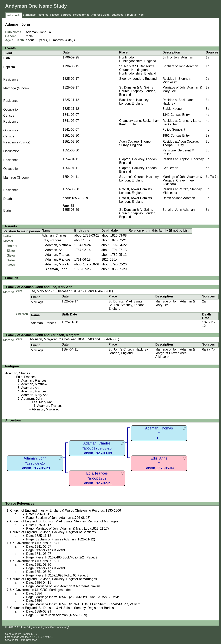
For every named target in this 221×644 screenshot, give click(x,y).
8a (208, 189)
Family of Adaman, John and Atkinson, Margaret (43, 335)
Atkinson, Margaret (43, 339)
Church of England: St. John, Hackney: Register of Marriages (53, 579)
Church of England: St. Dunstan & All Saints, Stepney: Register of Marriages (64, 521)
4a (208, 115)
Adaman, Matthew (58, 245)
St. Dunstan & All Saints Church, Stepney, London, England (138, 91)
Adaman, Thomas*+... (159, 433)
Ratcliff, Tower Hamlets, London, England (136, 191)
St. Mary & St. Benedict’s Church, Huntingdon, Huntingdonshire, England (138, 70)
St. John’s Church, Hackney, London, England (139, 179)
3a (208, 100)
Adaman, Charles (54, 235)
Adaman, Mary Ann (59, 264)
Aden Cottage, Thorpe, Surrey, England (135, 143)
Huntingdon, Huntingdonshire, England (138, 59)
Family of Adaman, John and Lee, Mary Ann (39, 287)
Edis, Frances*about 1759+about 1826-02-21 (97, 478)
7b (216, 177)
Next (141, 15)
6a (208, 159)
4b (208, 121)
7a (212, 177)
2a (208, 79)
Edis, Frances (52, 240)
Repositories (81, 15)
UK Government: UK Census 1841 (35, 543)
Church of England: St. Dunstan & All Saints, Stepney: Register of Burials (62, 608)
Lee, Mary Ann (40, 291)
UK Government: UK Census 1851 (35, 561)
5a (208, 136)
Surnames (29, 15)
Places (54, 15)
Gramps (26, 634)
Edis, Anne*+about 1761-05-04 (159, 463)
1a (49, 32)
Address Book (100, 15)
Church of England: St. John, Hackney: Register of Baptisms (53, 532)
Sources (66, 15)
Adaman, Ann (55, 250)
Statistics (117, 15)
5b (208, 142)
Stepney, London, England (138, 79)
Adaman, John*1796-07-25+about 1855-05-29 (35, 463)
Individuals (14, 15)
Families (43, 15)
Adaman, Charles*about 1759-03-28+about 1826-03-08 (97, 448)
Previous (131, 15)
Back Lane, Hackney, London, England (134, 102)
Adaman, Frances (58, 255)
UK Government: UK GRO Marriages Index (41, 590)
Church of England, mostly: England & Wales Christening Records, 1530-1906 (65, 510)
